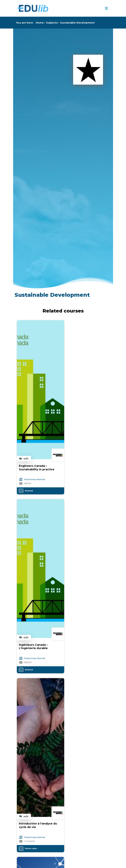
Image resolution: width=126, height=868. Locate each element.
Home (40, 23)
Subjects (52, 23)
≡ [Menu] (106, 8)
